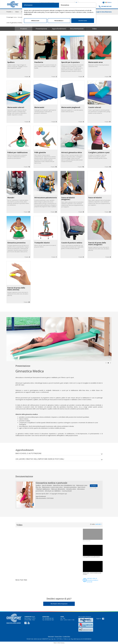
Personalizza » (59, 21)
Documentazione (77, 29)
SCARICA (94, 486)
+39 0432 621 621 (106, 6)
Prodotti (24, 29)
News (17, 12)
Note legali (51, 636)
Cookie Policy (67, 636)
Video (94, 29)
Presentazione (41, 29)
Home (15, 17)
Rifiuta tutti (35, 21)
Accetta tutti (83, 21)
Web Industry (61, 643)
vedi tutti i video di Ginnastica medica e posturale (93, 580)
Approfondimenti (59, 29)
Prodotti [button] (10, 12)
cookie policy (28, 14)
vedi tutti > (99, 524)
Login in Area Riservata (104, 12)
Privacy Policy (58, 636)
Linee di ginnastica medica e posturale (18, 23)
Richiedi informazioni (59, 604)
